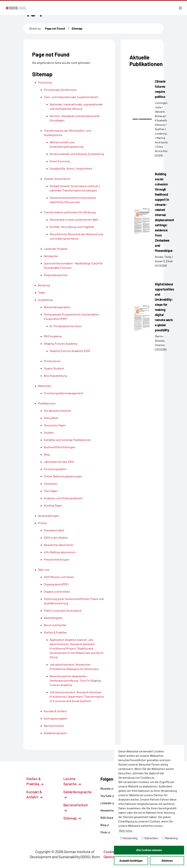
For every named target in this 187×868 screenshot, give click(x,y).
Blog (105, 825)
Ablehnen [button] (167, 861)
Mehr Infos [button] (126, 831)
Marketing (170, 838)
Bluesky (107, 788)
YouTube (107, 796)
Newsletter (108, 810)
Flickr (105, 832)
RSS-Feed (107, 818)
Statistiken (150, 838)
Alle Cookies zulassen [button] (149, 850)
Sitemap (77, 28)
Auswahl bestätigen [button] (131, 861)
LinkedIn (107, 803)
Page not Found (55, 28)
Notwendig (129, 838)
